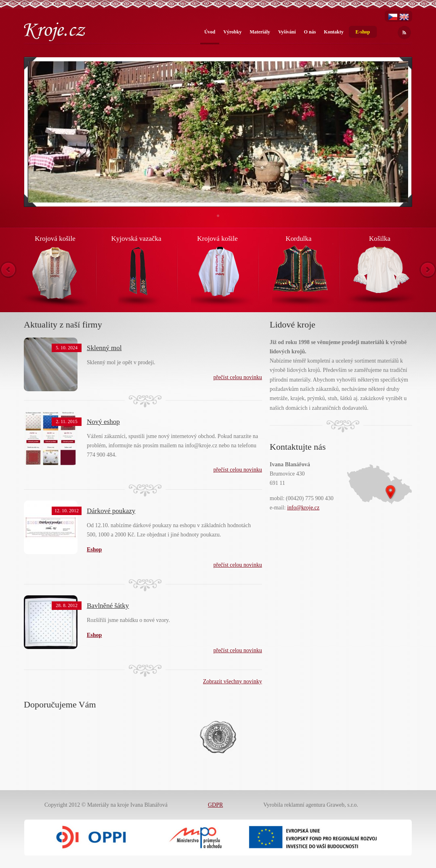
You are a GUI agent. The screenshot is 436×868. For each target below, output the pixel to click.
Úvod (210, 32)
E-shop (363, 32)
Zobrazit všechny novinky (233, 681)
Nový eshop (103, 422)
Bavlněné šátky (108, 606)
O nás (310, 32)
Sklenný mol (104, 348)
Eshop (94, 635)
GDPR (215, 805)
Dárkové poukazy (111, 511)
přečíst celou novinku (238, 377)
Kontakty (334, 32)
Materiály (260, 32)
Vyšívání (287, 32)
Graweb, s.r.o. (342, 805)
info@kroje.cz (303, 508)
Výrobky (232, 32)
